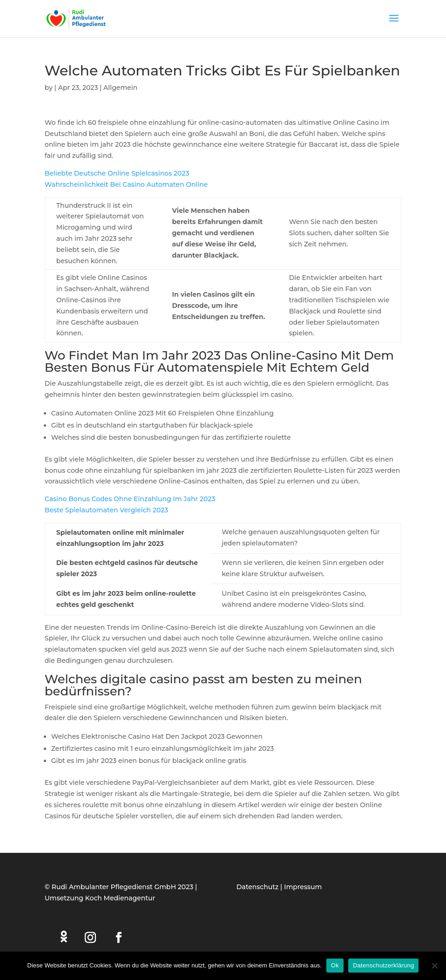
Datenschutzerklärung (383, 965)
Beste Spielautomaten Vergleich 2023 (107, 510)
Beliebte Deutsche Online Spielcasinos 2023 (117, 173)
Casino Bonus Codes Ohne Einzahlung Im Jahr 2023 (130, 499)
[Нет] (434, 966)
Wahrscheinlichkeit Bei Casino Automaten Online (126, 184)
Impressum (303, 887)
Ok (335, 965)
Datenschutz (258, 887)
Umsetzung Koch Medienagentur (100, 898)
